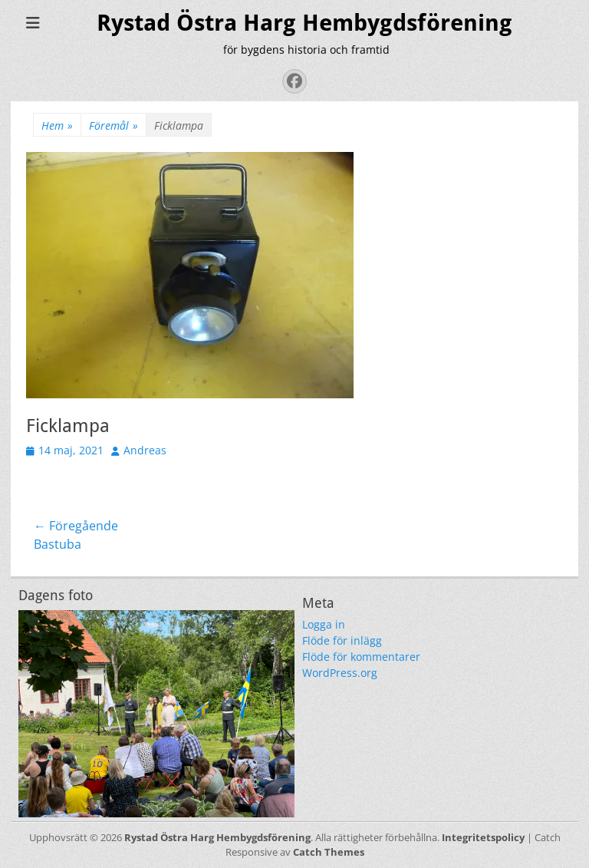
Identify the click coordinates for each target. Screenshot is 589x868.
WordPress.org (340, 673)
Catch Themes (329, 852)
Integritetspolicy (483, 837)
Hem (57, 125)
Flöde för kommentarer (361, 657)
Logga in (324, 624)
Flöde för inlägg (342, 640)
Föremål (114, 125)
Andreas (145, 450)
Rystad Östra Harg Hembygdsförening (304, 23)
